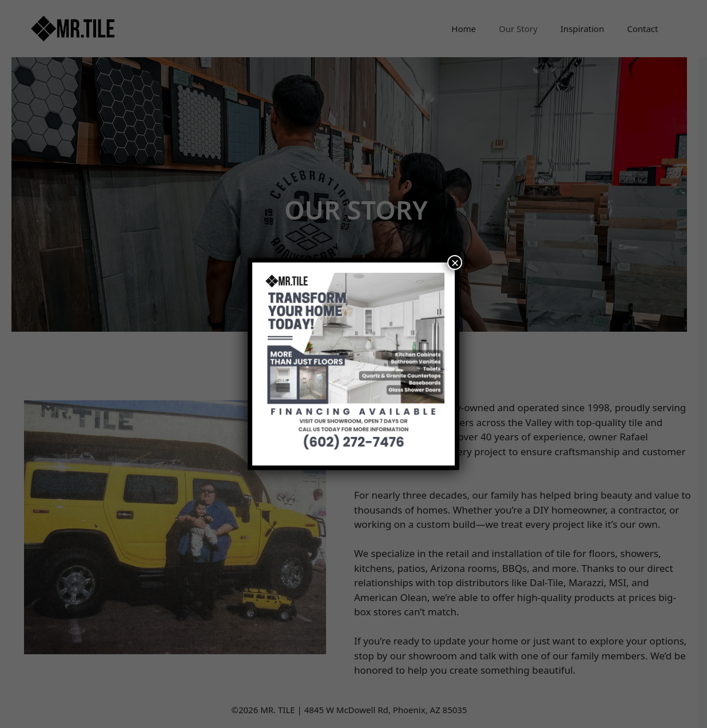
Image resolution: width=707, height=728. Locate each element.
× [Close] (455, 262)
